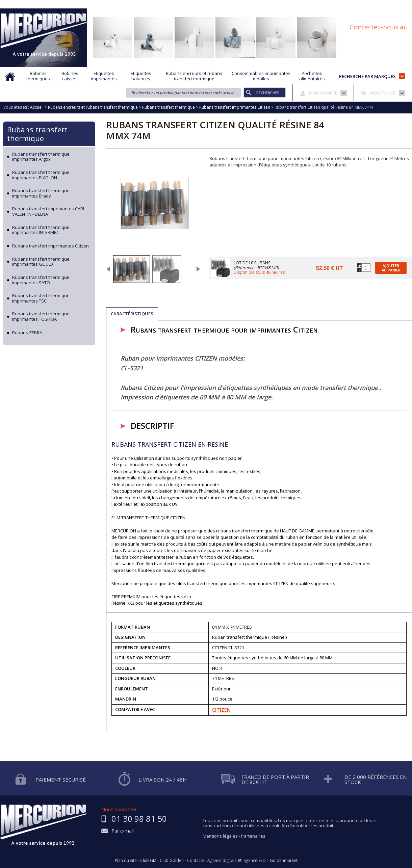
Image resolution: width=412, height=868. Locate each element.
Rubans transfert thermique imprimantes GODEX (41, 262)
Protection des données (271, 4)
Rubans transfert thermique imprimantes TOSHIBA (41, 317)
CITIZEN (221, 710)
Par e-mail (123, 831)
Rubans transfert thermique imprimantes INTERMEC (41, 230)
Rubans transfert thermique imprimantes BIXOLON (41, 175)
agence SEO (255, 861)
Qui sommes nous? (115, 4)
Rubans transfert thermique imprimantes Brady (41, 193)
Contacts (196, 861)
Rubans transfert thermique (37, 134)
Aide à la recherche (161, 4)
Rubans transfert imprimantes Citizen (50, 246)
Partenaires (253, 836)
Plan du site (401, 4)
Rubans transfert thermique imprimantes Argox (41, 157)
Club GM (148, 861)
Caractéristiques (132, 314)
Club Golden (172, 861)
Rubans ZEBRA (27, 333)
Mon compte (323, 93)
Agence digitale (222, 861)
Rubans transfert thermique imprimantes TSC (41, 298)
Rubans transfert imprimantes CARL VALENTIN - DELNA (49, 212)
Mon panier (383, 93)
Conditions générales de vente (332, 4)
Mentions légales (220, 836)
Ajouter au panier (391, 268)
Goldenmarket (284, 861)
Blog (376, 4)
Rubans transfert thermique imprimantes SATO (41, 280)
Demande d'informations (214, 4)
